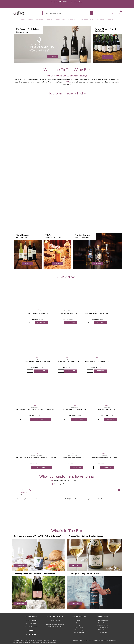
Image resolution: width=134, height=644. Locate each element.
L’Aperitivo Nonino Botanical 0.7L (97, 313)
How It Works (67, 82)
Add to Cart (41, 323)
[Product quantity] (31, 323)
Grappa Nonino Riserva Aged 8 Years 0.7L (75, 410)
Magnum (77, 455)
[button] (53, 56)
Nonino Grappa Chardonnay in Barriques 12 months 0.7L (35, 410)
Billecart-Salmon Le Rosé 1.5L (74, 458)
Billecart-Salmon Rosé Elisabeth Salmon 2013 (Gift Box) (36, 458)
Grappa (36, 311)
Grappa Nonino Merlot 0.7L (68, 313)
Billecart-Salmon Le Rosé (107, 410)
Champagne (107, 407)
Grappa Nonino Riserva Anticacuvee (37, 361)
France (107, 405)
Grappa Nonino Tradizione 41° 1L (67, 361)
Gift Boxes (39, 455)
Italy (38, 309)
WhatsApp (78, 2)
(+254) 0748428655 (61, 2)
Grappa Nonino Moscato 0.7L (38, 313)
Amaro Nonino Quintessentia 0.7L (97, 361)
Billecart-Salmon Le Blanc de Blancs (104, 458)
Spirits (40, 311)
